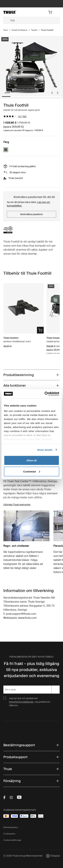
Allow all (32, 460)
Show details (45, 450)
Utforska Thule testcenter (17, 505)
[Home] (12, 12)
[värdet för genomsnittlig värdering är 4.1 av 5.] (13, 116)
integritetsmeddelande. (21, 702)
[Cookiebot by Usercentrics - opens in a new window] (45, 394)
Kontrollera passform (32, 214)
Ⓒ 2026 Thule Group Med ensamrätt (23, 856)
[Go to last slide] (52, 93)
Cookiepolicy (9, 834)
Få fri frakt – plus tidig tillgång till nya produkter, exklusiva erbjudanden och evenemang (32, 670)
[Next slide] (58, 93)
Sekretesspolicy (11, 827)
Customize (32, 471)
